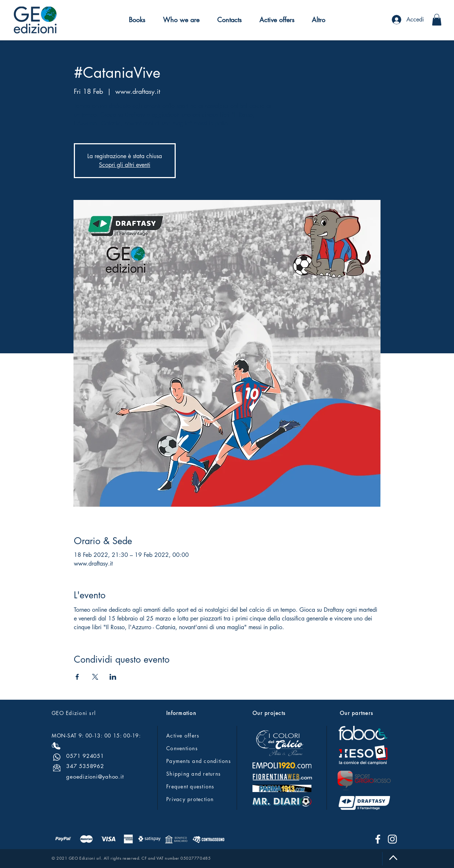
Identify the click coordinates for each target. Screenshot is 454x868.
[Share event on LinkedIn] (113, 677)
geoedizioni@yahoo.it (95, 777)
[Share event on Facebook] (77, 677)
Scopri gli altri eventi (125, 165)
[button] (137, 20)
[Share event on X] (95, 677)
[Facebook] (378, 839)
